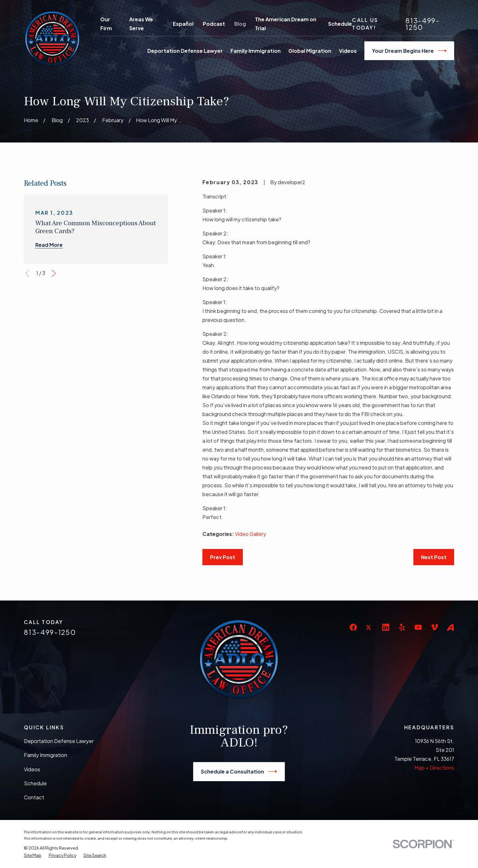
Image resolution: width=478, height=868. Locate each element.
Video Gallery (250, 534)
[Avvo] (450, 627)
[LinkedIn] (386, 627)
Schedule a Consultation (239, 771)
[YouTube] (418, 627)
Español (183, 24)
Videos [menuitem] (348, 51)
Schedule (340, 24)
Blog (240, 24)
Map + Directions (434, 768)
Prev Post (223, 557)
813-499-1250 (423, 24)
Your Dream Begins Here (409, 51)
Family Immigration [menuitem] (256, 51)
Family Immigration (46, 755)
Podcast (214, 24)
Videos (32, 769)
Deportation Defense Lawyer (59, 741)
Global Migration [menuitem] (310, 51)
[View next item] (54, 273)
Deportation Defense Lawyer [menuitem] (185, 51)
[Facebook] (353, 627)
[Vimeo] (434, 627)
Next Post (434, 557)
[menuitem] (33, 855)
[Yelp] (402, 627)
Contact (34, 797)
